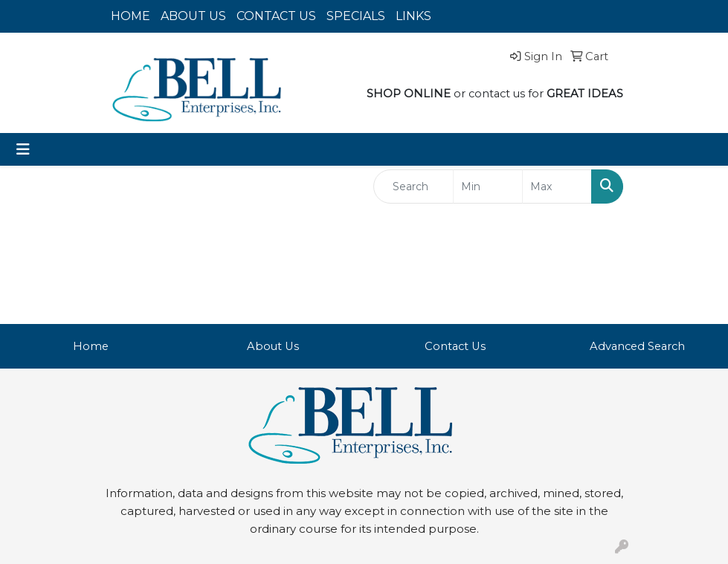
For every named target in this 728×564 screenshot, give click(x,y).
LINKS (413, 16)
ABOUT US (193, 16)
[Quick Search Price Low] (488, 187)
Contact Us (455, 346)
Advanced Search (637, 346)
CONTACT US (276, 16)
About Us (273, 346)
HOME (131, 16)
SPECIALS (356, 16)
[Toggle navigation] (23, 149)
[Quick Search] (414, 187)
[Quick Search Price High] (557, 187)
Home (91, 346)
